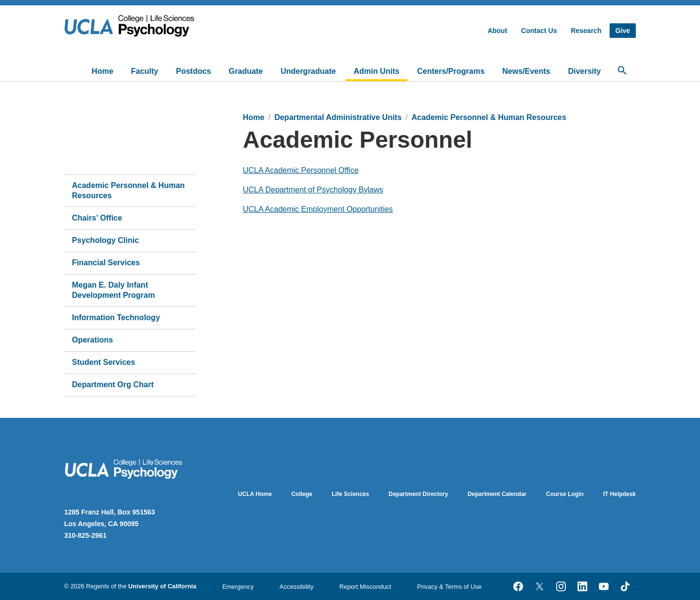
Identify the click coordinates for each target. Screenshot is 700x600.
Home (103, 71)
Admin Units (376, 71)
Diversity (584, 71)
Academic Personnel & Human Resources (489, 117)
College (302, 494)
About (497, 31)
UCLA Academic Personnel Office (301, 170)
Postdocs (193, 71)
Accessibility (297, 587)
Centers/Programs (451, 71)
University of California (162, 586)
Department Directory (418, 494)
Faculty (145, 71)
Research (586, 31)
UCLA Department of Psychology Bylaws (313, 190)
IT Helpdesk (620, 494)
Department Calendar (497, 494)
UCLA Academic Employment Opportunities (318, 209)
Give (623, 31)
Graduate (245, 71)
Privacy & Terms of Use (449, 587)
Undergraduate (308, 71)
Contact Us (539, 31)
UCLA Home (255, 494)
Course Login (565, 494)
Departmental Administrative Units (338, 117)
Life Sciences (351, 494)
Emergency (238, 587)
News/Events (526, 71)
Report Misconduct (365, 587)
